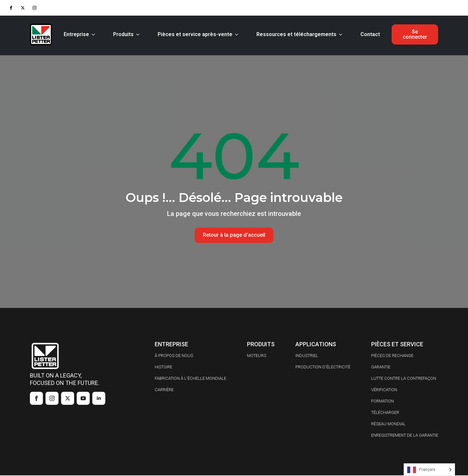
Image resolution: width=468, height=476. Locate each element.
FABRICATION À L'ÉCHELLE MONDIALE (190, 379)
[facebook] (11, 8)
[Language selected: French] (429, 470)
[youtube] (83, 399)
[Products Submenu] (138, 34)
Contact (369, 34)
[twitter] (23, 8)
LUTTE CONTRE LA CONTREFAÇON (404, 379)
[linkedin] (99, 399)
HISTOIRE (163, 368)
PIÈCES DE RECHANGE (392, 356)
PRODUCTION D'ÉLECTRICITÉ (323, 368)
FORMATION (383, 402)
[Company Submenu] (93, 34)
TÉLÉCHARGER (385, 413)
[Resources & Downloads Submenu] (341, 34)
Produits (122, 34)
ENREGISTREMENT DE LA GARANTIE (405, 436)
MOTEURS (257, 356)
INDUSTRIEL (307, 356)
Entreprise (75, 34)
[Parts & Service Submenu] (237, 34)
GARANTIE (381, 368)
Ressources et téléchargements (295, 34)
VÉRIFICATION (384, 390)
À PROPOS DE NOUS (174, 356)
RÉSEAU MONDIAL (388, 424)
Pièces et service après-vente (194, 34)
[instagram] (34, 8)
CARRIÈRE (164, 390)
